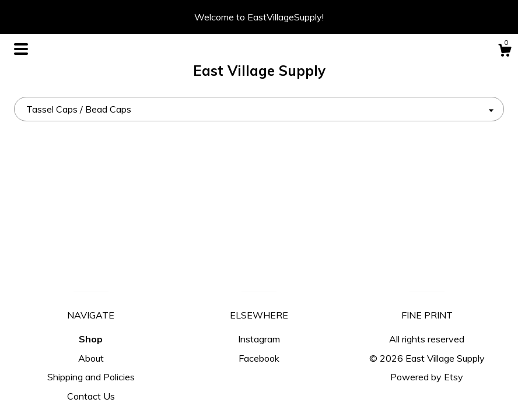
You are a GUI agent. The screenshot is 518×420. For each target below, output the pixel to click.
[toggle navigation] (21, 49)
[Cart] (505, 52)
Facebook (259, 358)
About (91, 358)
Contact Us (91, 396)
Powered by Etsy (427, 377)
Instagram (259, 339)
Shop (91, 339)
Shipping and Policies (91, 377)
